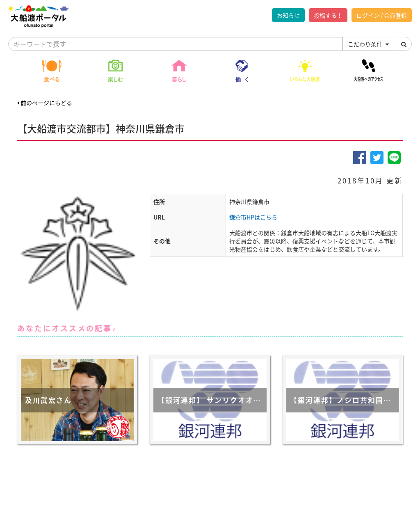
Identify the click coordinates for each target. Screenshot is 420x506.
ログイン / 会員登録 (382, 15)
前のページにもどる (45, 103)
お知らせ (288, 15)
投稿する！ (328, 15)
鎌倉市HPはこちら (253, 217)
